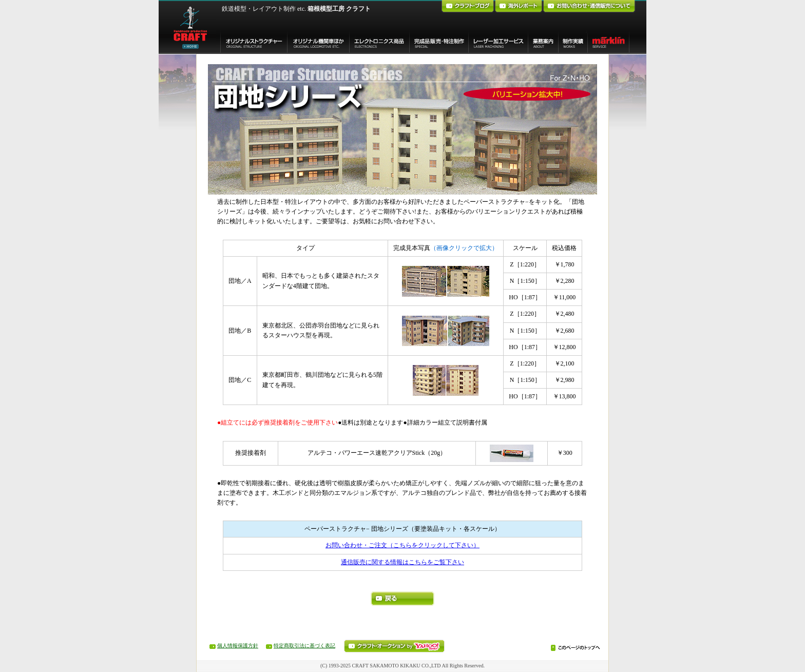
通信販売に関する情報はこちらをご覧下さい (402, 562)
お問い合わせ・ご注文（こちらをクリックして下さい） (402, 545)
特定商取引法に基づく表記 (304, 646)
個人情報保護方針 (238, 646)
